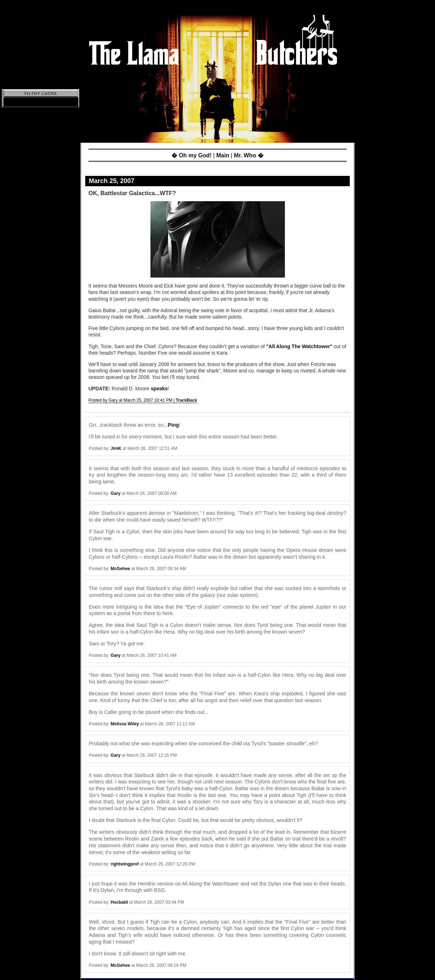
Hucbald (119, 902)
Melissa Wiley (125, 724)
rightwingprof (125, 864)
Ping (173, 425)
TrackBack (186, 400)
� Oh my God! (191, 155)
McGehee (120, 569)
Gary (116, 493)
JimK (116, 448)
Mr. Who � (249, 155)
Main (222, 155)
